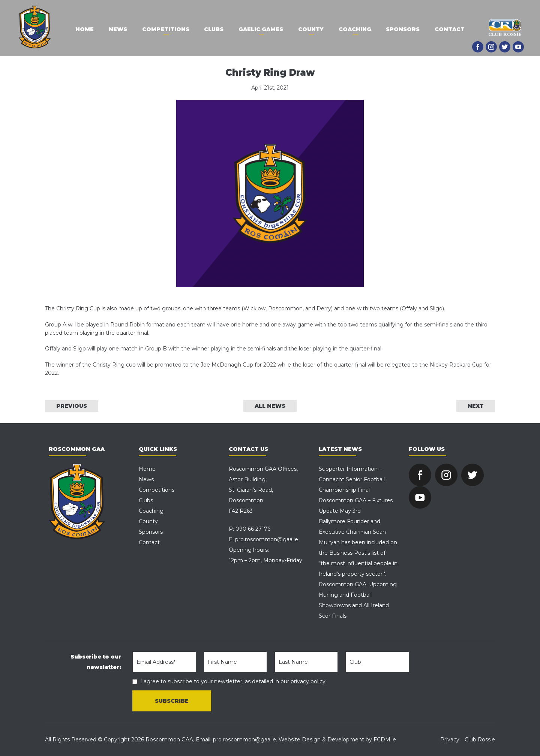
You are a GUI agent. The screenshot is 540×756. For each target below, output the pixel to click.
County (311, 29)
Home (84, 29)
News (118, 29)
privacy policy (308, 681)
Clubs (214, 29)
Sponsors (403, 29)
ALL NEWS (270, 406)
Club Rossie (480, 740)
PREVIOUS (72, 406)
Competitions (165, 29)
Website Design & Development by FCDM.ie (337, 740)
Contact (450, 29)
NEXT (476, 406)
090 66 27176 (253, 529)
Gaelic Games (261, 29)
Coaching (355, 29)
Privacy (450, 740)
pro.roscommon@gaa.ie (267, 539)
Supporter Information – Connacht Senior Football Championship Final (352, 479)
